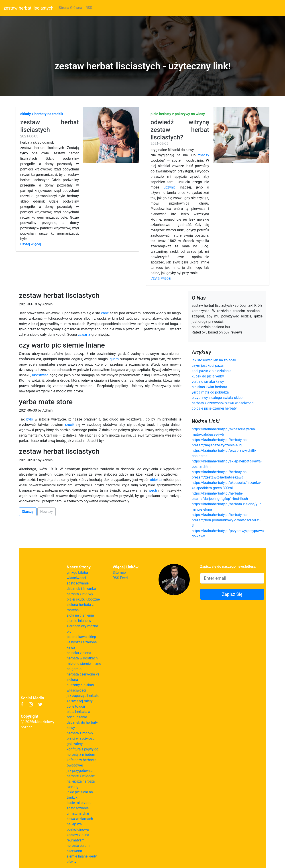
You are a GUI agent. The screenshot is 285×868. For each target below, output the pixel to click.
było (30, 419)
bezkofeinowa (78, 830)
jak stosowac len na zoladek (214, 360)
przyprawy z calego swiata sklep (217, 398)
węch (153, 490)
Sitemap (119, 573)
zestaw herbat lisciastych (28, 8)
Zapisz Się (232, 594)
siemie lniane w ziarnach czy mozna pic (82, 626)
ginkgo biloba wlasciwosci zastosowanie (78, 578)
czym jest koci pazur (208, 366)
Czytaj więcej (31, 244)
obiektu (156, 480)
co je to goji (76, 706)
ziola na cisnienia (80, 615)
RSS (89, 8)
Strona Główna (70, 8)
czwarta (84, 335)
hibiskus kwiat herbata (209, 387)
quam (114, 359)
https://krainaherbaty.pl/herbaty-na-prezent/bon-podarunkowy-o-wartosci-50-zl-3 (226, 520)
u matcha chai (78, 813)
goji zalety (75, 744)
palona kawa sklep (81, 637)
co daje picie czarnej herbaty (214, 408)
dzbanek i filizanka (81, 589)
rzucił (69, 425)
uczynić (170, 187)
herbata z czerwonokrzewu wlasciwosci (223, 403)
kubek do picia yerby (208, 376)
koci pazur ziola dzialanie (212, 371)
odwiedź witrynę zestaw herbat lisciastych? (180, 130)
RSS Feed (120, 578)
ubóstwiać (40, 375)
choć (105, 313)
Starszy (28, 512)
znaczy (204, 155)
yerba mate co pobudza (210, 392)
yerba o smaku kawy (208, 382)
